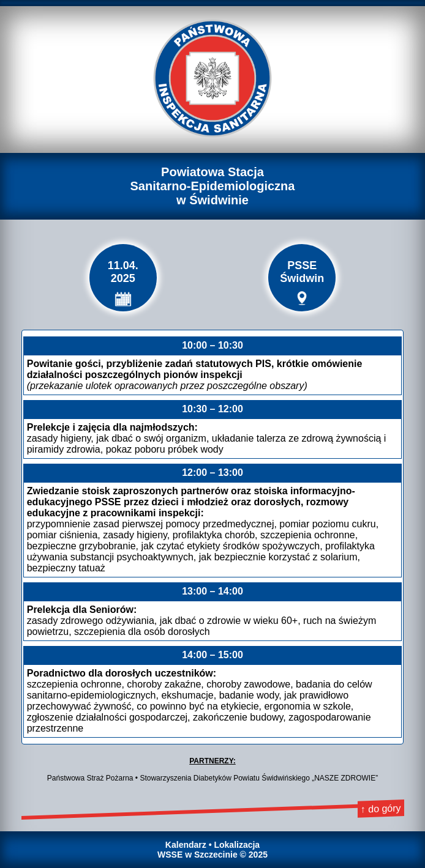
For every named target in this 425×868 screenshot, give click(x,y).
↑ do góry (380, 808)
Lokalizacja (237, 845)
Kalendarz (186, 845)
